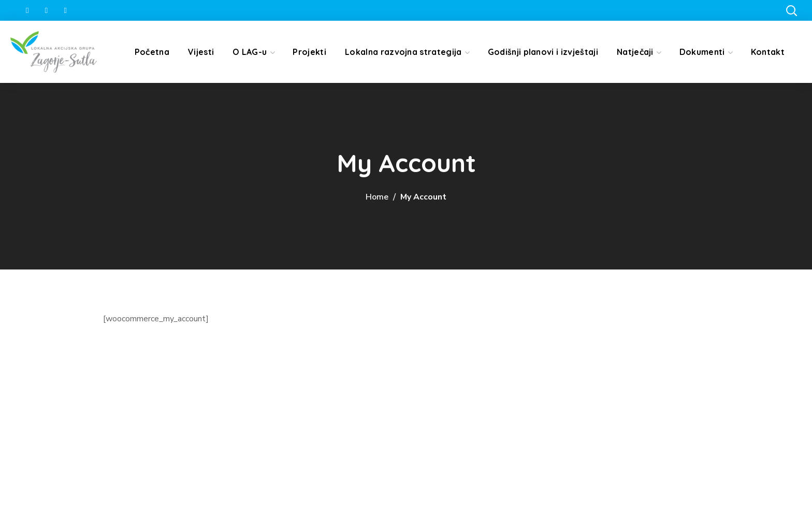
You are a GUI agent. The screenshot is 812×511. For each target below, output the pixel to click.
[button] (791, 10)
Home (377, 197)
